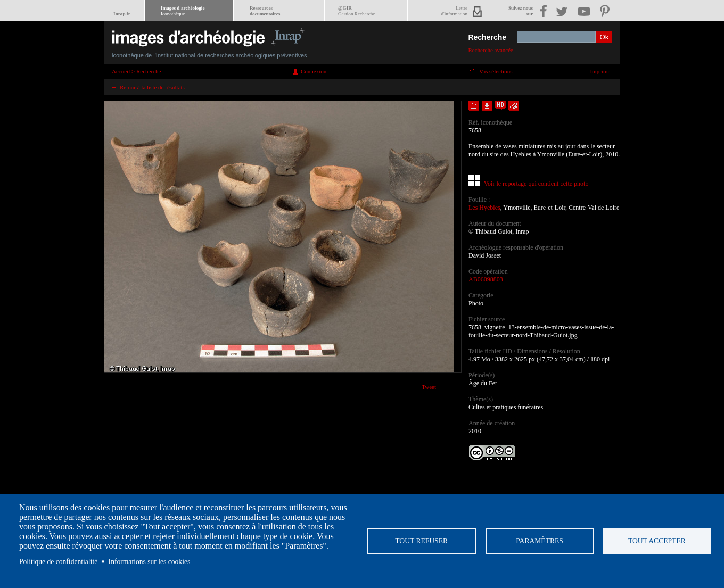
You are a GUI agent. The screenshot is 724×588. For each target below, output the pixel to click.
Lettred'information (454, 11)
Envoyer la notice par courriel (514, 106)
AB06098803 (486, 279)
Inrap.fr (122, 14)
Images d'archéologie (183, 11)
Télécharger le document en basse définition (487, 106)
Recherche (487, 37)
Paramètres (539, 541)
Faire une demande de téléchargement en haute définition (500, 106)
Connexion (314, 71)
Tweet (429, 387)
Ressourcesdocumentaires (265, 11)
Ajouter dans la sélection (474, 106)
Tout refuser (421, 541)
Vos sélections (496, 71)
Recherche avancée (491, 50)
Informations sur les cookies (150, 562)
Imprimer (601, 71)
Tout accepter (656, 541)
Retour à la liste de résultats (152, 87)
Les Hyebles (484, 208)
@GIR (356, 11)
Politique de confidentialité (58, 562)
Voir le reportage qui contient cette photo (536, 184)
